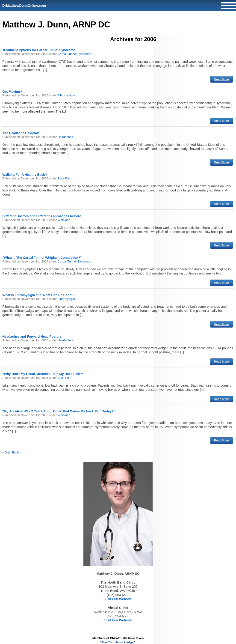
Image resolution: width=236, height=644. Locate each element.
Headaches (65, 137)
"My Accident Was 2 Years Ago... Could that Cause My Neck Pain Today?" (59, 411)
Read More (221, 79)
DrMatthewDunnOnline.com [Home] (24, 6)
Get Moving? (12, 92)
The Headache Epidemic (21, 133)
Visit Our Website (118, 599)
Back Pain (64, 178)
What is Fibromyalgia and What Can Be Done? (38, 295)
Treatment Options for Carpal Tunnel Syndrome (39, 50)
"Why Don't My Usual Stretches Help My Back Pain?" (43, 374)
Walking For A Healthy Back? (25, 175)
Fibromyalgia (66, 95)
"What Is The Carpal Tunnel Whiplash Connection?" (42, 258)
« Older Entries (12, 453)
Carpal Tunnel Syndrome (74, 54)
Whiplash (64, 220)
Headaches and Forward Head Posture (32, 337)
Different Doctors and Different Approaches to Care (42, 216)
